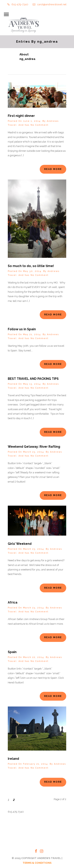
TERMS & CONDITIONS (37, 863)
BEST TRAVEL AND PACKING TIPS (33, 379)
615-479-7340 (18, 4)
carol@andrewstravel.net (50, 4)
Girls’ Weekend (20, 544)
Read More (53, 169)
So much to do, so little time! (31, 266)
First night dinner (21, 116)
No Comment (40, 125)
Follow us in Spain (22, 329)
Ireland (13, 759)
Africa (13, 602)
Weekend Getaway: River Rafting (34, 447)
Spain (12, 652)
